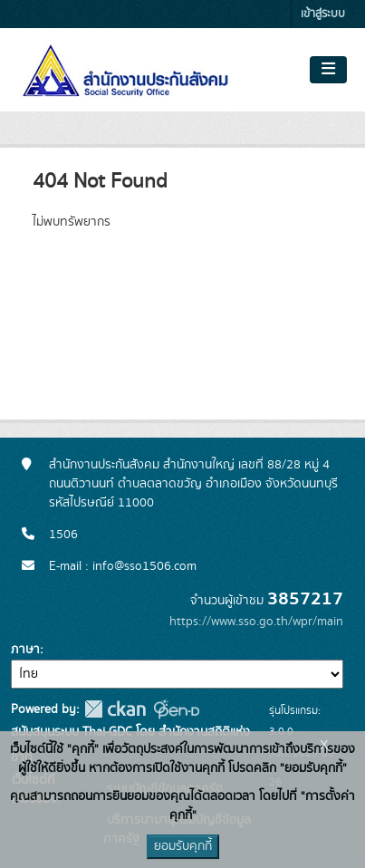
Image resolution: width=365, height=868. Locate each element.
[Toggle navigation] (328, 70)
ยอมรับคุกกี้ (183, 846)
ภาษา (25, 650)
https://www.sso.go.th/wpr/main (256, 622)
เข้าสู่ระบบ (323, 14)
